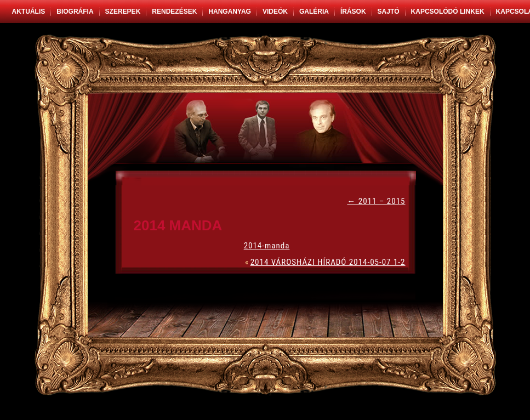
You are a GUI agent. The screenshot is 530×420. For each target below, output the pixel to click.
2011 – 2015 (376, 201)
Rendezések (174, 12)
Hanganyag (230, 12)
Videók (275, 12)
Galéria (314, 12)
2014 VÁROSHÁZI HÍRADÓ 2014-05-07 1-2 (328, 262)
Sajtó (389, 12)
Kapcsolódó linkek (448, 12)
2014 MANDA (178, 225)
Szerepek (123, 12)
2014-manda (267, 246)
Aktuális (29, 12)
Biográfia (75, 12)
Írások (353, 12)
